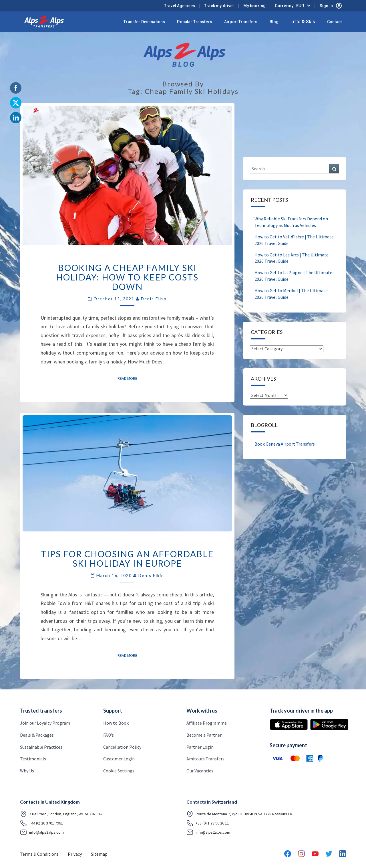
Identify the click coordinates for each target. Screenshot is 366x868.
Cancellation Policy (122, 747)
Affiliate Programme (207, 723)
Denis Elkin (154, 299)
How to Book (116, 723)
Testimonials (33, 759)
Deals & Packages (37, 735)
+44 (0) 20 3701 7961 (41, 823)
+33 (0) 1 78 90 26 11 (208, 823)
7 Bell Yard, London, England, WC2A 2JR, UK (61, 814)
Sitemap (99, 854)
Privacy (75, 854)
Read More (129, 378)
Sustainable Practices (41, 747)
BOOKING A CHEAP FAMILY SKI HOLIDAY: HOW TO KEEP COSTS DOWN (127, 277)
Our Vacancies (200, 771)
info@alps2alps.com (42, 832)
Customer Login (119, 759)
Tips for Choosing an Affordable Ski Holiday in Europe (127, 558)
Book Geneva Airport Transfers (285, 444)
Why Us (27, 771)
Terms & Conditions (39, 854)
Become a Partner (204, 735)
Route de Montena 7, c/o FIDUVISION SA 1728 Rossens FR (239, 814)
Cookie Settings (119, 771)
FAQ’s (109, 735)
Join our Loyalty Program (45, 723)
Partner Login (200, 747)
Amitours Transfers (205, 759)
